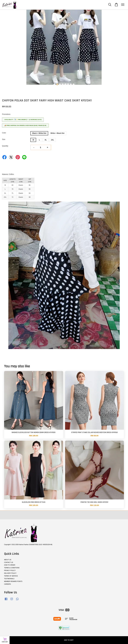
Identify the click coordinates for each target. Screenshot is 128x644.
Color (4, 133)
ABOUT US (8, 560)
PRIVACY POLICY (10, 570)
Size (4, 139)
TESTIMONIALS (9, 579)
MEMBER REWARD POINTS (13, 581)
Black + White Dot (39, 133)
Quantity (5, 146)
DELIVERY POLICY (10, 573)
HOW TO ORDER (10, 565)
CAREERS (7, 584)
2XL (53, 140)
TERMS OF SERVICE (11, 576)
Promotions (6, 114)
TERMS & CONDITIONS (12, 568)
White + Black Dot (57, 133)
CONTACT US (9, 562)
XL (46, 140)
